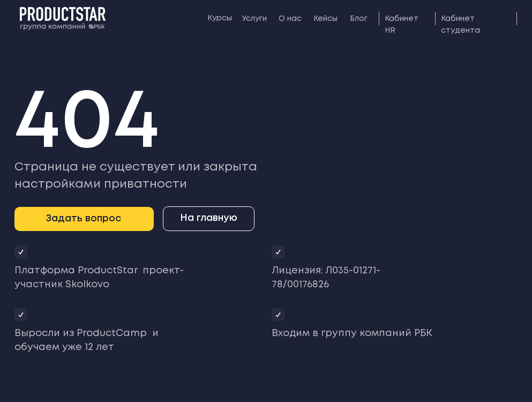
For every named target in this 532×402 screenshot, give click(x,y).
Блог (359, 19)
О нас (290, 19)
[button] (84, 219)
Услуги (254, 19)
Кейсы (325, 19)
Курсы (220, 18)
